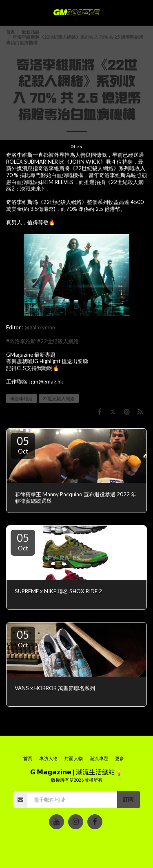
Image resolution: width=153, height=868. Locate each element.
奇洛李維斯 (21, 398)
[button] (9, 13)
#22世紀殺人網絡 (58, 341)
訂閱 (128, 799)
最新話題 (31, 32)
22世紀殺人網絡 (59, 398)
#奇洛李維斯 (21, 341)
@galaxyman (40, 327)
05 (23, 445)
